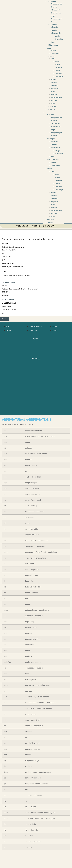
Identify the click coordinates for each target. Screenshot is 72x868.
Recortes (52, 106)
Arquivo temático (56, 97)
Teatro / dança (56, 53)
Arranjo (57, 36)
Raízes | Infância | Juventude (58, 65)
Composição (59, 39)
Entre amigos (59, 77)
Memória (54, 95)
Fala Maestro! (55, 10)
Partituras (54, 100)
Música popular (56, 33)
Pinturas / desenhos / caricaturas (54, 83)
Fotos (53, 59)
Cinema (53, 50)
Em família (58, 74)
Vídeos (53, 103)
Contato (52, 109)
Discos (53, 42)
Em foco (57, 71)
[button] (53, 112)
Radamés (52, 2)
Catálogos (53, 25)
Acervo (52, 56)
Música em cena (53, 160)
